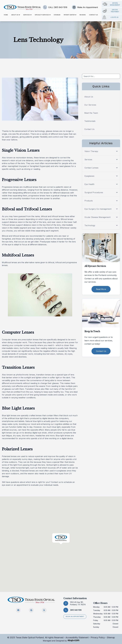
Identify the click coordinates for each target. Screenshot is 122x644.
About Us (89, 97)
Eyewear (57, 15)
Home (6, 15)
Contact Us (93, 15)
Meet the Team (91, 113)
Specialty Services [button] (43, 15)
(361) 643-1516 (76, 610)
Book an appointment (75, 616)
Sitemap (111, 637)
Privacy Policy (98, 637)
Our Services (90, 105)
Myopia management (111, 4)
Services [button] (27, 15)
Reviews (83, 15)
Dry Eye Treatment (111, 11)
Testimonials (90, 121)
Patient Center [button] (70, 15)
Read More (101, 289)
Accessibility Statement (77, 637)
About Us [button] (16, 15)
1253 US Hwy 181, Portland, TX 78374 (78, 603)
